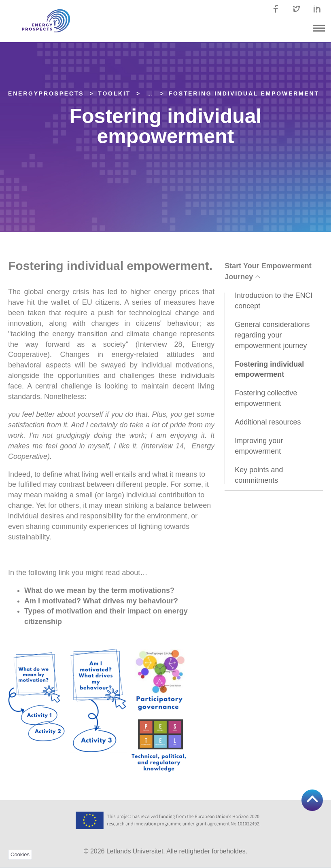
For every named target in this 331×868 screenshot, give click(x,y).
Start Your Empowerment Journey (268, 271)
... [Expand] (150, 93)
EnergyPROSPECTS (46, 93)
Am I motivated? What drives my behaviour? (102, 601)
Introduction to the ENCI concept (274, 301)
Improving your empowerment (259, 446)
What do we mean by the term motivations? (100, 590)
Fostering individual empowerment (244, 93)
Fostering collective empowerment (266, 398)
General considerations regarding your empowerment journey (272, 335)
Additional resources (268, 422)
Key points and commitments (259, 475)
